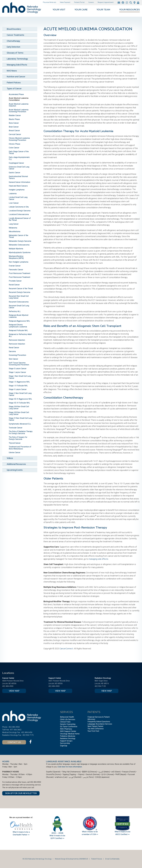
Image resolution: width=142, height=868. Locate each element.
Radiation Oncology (68, 738)
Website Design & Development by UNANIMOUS (71, 859)
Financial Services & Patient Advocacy (99, 718)
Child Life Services (68, 719)
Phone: (5, 727)
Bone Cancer (14, 123)
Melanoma (13, 228)
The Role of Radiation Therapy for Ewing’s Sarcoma (21, 432)
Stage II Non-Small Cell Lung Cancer (20, 394)
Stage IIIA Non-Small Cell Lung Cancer (19, 408)
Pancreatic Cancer (16, 270)
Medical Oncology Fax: (11, 732)
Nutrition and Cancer (16, 77)
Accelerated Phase (16, 94)
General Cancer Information (19, 182)
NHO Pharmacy (66, 729)
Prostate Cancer (15, 281)
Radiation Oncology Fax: (12, 735)
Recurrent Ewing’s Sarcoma (19, 292)
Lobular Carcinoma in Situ (19, 207)
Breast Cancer (14, 131)
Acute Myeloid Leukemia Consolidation (19, 99)
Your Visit (59, 10)
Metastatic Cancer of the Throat (19, 236)
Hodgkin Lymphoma (17, 190)
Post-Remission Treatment (19, 273)
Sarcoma (12, 351)
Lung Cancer (14, 224)
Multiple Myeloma (16, 249)
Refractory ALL (15, 311)
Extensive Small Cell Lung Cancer (19, 168)
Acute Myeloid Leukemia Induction (19, 105)
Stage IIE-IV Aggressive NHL (20, 399)
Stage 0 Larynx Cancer (18, 369)
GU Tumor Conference (69, 727)
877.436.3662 (16, 730)
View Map (14, 691)
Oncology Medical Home (70, 734)
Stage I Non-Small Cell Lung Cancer (20, 377)
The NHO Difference (96, 729)
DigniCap (64, 746)
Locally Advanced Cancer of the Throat (20, 219)
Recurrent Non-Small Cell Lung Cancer (19, 297)
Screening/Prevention (17, 355)
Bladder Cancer (15, 115)
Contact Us (14, 742)
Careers (91, 2)
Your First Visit (93, 731)
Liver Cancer (14, 203)
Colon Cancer (14, 148)
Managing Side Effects (17, 65)
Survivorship (65, 743)
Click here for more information (70, 767)
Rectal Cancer (14, 285)
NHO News (12, 71)
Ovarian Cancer (15, 266)
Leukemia (13, 194)
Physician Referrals (50, 2)
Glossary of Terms (15, 53)
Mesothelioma (15, 232)
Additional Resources (16, 464)
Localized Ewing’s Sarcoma (20, 211)
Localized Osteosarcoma (19, 214)
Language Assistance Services (100, 724)
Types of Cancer (14, 89)
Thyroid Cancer (15, 443)
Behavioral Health (67, 717)
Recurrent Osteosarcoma (19, 302)
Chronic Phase (15, 144)
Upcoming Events (15, 470)
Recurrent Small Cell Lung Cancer (19, 307)
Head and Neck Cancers (18, 186)
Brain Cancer (14, 127)
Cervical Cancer (15, 134)
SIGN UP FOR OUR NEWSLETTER (21, 793)
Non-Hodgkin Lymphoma (19, 262)
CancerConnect (66, 649)
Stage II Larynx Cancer (18, 389)
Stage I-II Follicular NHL (18, 386)
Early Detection (13, 47)
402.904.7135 (100, 686)
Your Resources (130, 10)
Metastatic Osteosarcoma (19, 245)
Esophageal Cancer (16, 163)
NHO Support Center (68, 731)
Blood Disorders (14, 29)
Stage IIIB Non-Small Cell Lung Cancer (19, 413)
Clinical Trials (65, 722)
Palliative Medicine (68, 736)
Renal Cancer (14, 348)
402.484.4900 (8, 686)
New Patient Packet (95, 726)
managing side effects (98, 559)
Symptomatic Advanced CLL (20, 424)
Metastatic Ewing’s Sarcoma (20, 241)
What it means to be (123, 832)
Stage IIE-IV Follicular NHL (19, 403)
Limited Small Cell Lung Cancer (18, 198)
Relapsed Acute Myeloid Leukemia (19, 316)
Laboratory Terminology (17, 59)
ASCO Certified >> (123, 834)
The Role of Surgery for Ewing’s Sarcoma (18, 438)
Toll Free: (6, 730)
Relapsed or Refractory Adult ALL (20, 335)
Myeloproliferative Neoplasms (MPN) (16, 257)
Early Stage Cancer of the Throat (19, 153)
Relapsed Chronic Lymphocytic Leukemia (18, 326)
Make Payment (65, 2)
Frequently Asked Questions (99, 722)
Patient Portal (79, 2)
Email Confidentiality (112, 859)
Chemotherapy (13, 41)
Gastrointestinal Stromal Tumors (18, 177)
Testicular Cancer (16, 428)
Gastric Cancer (15, 173)
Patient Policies (14, 83)
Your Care (81, 10)
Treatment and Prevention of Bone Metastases (20, 448)
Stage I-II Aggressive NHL (19, 382)
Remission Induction (17, 340)
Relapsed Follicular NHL (18, 330)
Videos (10, 458)
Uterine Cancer (15, 452)
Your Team (103, 10)
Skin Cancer (13, 359)
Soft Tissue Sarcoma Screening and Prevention (19, 364)
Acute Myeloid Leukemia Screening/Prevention (19, 111)
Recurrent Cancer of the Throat (21, 289)
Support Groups (66, 741)
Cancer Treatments (15, 35)
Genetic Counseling (68, 724)
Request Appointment (106, 2)
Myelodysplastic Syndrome (20, 252)
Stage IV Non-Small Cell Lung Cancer (20, 419)
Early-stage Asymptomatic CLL (19, 158)
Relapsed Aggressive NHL (19, 321)
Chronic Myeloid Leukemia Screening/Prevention (19, 139)
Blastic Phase (14, 119)
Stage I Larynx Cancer (17, 372)
